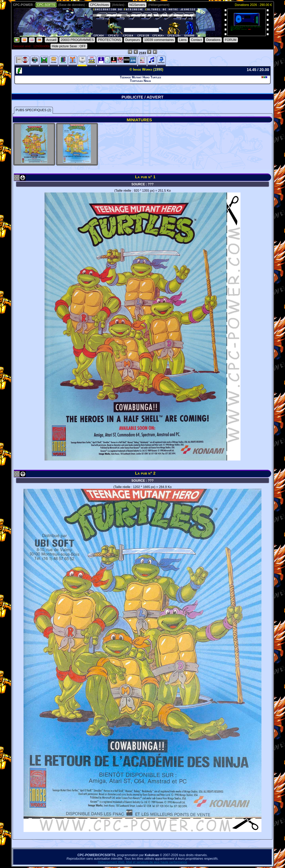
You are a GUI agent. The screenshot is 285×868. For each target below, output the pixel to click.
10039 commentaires (159, 40)
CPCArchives (99, 5)
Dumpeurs (133, 40)
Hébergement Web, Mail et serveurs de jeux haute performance (143, 862)
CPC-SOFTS (46, 5)
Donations (213, 40)
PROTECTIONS (109, 40)
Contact (196, 40)
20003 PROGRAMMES (77, 40)
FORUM (231, 40)
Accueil (51, 40)
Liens (183, 40)
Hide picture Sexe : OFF (69, 46)
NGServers (137, 5)
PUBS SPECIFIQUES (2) (33, 110)
